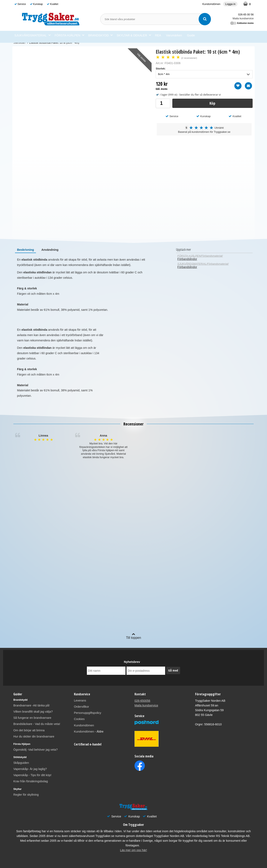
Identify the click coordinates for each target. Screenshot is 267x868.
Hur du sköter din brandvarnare (34, 736)
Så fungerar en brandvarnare (32, 718)
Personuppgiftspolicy (88, 713)
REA (158, 35)
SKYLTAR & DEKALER (134, 35)
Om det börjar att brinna (29, 730)
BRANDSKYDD (100, 35)
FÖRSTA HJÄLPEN (69, 35)
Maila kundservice (243, 18)
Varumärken (174, 35)
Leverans (80, 700)
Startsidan (19, 43)
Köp (212, 103)
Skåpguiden (21, 763)
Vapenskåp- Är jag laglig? (30, 769)
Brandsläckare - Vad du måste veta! (37, 724)
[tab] (25, 250)
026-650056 (142, 701)
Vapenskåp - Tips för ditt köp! (32, 775)
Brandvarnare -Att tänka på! (32, 705)
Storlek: (161, 69)
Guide (191, 35)
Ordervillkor (82, 707)
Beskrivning (25, 250)
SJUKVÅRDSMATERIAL (32, 35)
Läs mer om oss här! (133, 850)
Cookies (79, 719)
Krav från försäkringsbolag (31, 781)
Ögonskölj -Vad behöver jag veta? (36, 750)
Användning (50, 250)
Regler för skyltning (26, 795)
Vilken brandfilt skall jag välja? (33, 712)
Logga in (230, 4)
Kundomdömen (211, 4)
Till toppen (133, 636)
